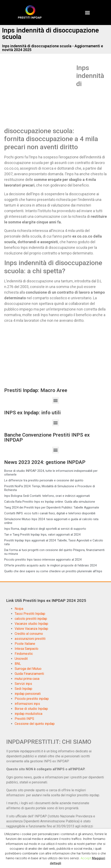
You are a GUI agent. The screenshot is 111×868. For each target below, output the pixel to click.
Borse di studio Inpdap (31, 709)
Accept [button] (86, 858)
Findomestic (24, 654)
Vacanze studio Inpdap (31, 624)
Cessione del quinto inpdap (35, 724)
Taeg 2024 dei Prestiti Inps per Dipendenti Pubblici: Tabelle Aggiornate (52, 507)
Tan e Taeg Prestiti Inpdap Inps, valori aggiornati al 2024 (42, 535)
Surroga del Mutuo (28, 669)
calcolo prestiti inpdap (31, 619)
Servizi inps (23, 684)
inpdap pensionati (28, 694)
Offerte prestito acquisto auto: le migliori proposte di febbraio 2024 (50, 565)
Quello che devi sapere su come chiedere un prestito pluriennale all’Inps (53, 571)
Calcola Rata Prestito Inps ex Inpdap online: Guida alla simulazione (50, 502)
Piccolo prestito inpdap (32, 699)
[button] (88, 13)
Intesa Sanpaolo (26, 649)
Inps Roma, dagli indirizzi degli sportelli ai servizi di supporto (45, 529)
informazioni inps (27, 704)
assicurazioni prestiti (30, 639)
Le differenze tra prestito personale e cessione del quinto (44, 480)
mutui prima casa (27, 679)
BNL (18, 664)
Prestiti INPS (24, 719)
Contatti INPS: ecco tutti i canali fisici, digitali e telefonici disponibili (50, 513)
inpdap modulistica (28, 714)
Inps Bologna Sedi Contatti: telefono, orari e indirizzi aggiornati (47, 496)
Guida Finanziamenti (29, 674)
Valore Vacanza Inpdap (31, 629)
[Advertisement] (39, 95)
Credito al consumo (29, 634)
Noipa (19, 609)
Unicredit (21, 659)
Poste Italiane (25, 644)
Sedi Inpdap (23, 689)
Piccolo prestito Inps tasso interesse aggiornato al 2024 (43, 560)
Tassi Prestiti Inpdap (30, 614)
